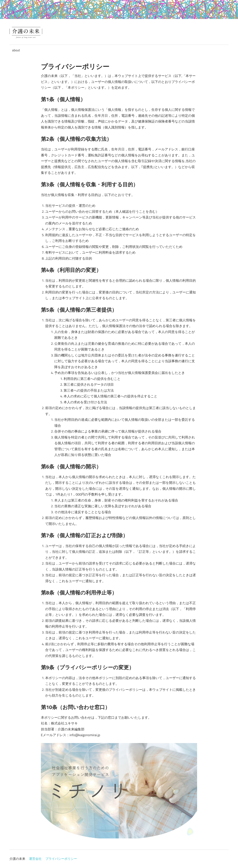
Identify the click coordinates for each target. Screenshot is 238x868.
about (16, 50)
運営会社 (35, 859)
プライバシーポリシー (61, 859)
